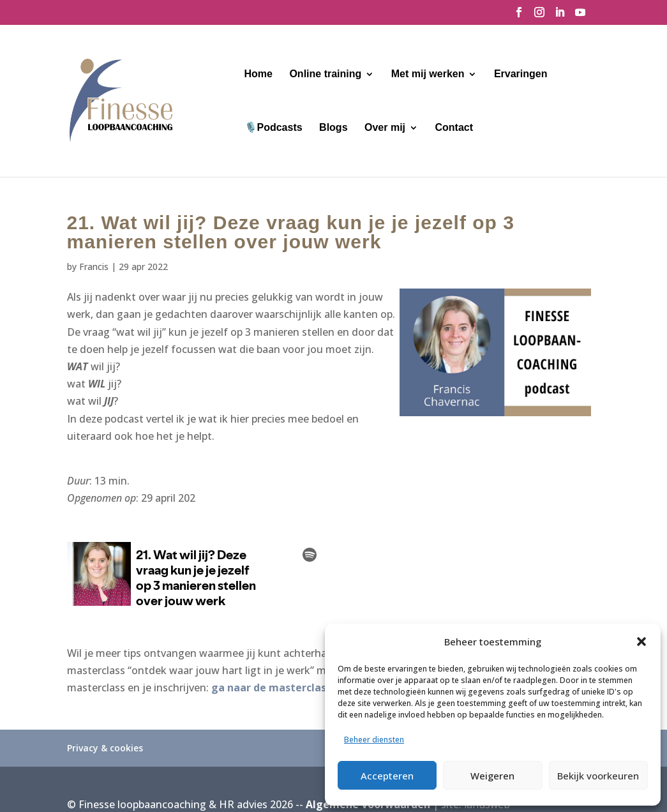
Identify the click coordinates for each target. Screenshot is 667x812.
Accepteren (387, 776)
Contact (454, 128)
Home (259, 74)
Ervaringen (521, 74)
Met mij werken (428, 74)
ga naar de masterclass (271, 688)
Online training (325, 74)
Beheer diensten (374, 740)
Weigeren (492, 776)
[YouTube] (580, 16)
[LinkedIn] (560, 16)
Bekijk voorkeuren (598, 776)
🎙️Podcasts (274, 128)
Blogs (333, 128)
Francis (94, 267)
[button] (641, 642)
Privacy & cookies (105, 748)
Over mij (385, 128)
